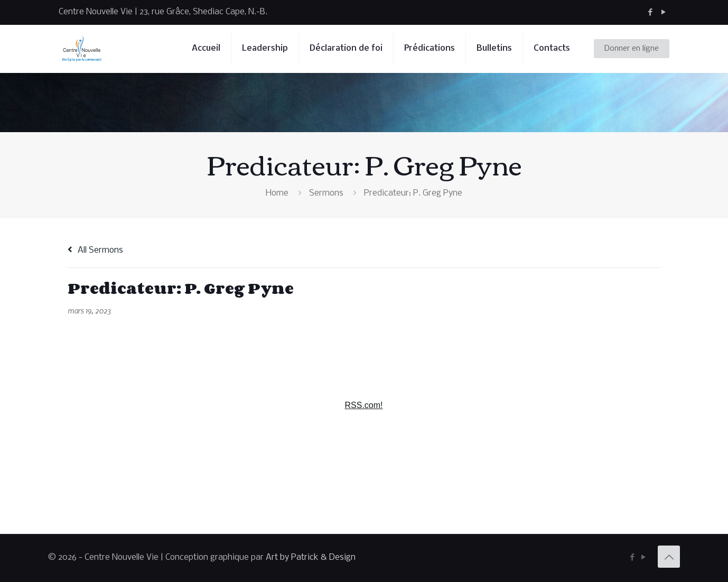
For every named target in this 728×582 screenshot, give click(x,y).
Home (277, 193)
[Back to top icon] (669, 557)
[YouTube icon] (663, 12)
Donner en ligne (632, 49)
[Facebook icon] (650, 12)
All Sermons (95, 250)
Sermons (326, 193)
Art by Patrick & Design (311, 557)
